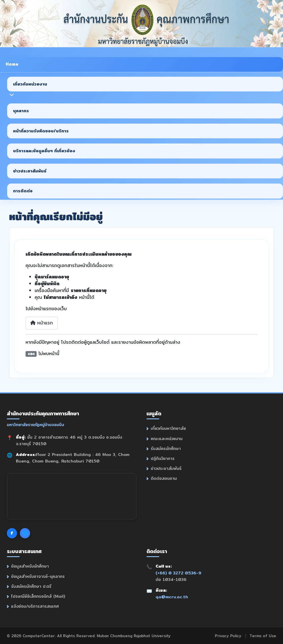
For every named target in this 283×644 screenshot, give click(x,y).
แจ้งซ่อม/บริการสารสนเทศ (35, 606)
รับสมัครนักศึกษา (166, 448)
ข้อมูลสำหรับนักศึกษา (30, 565)
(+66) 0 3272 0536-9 (178, 572)
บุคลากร (21, 111)
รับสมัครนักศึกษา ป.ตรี (31, 586)
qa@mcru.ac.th (172, 596)
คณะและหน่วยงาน (167, 438)
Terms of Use (263, 635)
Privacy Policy (228, 635)
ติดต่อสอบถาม (164, 478)
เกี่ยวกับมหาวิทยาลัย (168, 429)
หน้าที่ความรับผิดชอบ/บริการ (41, 131)
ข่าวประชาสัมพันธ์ (30, 171)
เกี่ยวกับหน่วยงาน (30, 84)
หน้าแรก (42, 323)
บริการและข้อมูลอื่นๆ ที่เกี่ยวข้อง (44, 151)
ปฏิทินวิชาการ (163, 458)
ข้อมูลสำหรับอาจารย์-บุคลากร (38, 575)
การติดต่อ (23, 191)
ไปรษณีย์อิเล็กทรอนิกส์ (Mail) (38, 596)
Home (12, 64)
